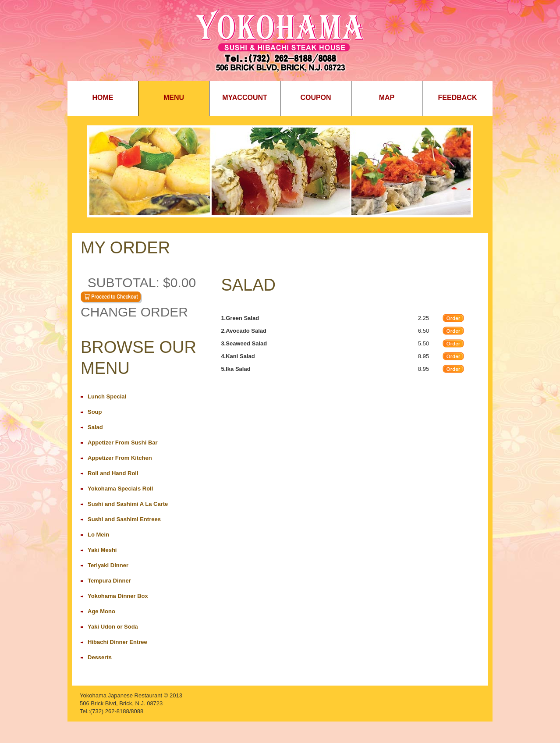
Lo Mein (98, 535)
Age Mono (101, 611)
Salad (95, 427)
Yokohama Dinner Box (118, 596)
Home (103, 98)
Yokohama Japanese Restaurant (121, 695)
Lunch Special (107, 396)
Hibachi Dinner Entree (117, 642)
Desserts (100, 657)
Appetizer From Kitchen (120, 458)
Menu (174, 98)
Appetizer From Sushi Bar (123, 443)
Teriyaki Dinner (108, 565)
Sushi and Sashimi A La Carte (128, 504)
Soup (95, 412)
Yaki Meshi (102, 550)
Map (387, 98)
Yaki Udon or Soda (113, 627)
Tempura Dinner (109, 581)
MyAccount (245, 98)
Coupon (315, 98)
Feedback (458, 98)
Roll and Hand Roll (113, 473)
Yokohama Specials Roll (120, 489)
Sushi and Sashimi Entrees (124, 519)
